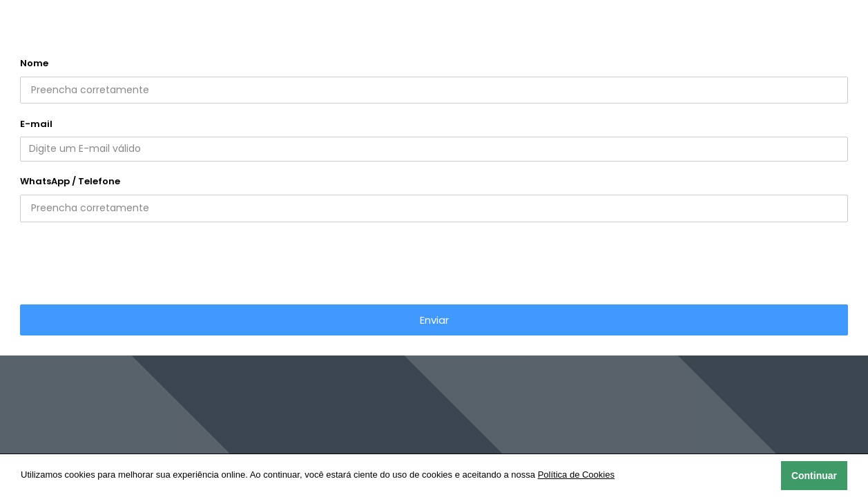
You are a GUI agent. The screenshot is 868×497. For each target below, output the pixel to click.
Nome (34, 63)
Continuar (814, 476)
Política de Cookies (576, 475)
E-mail (36, 124)
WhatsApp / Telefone (70, 181)
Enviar (434, 320)
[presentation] (434, 261)
